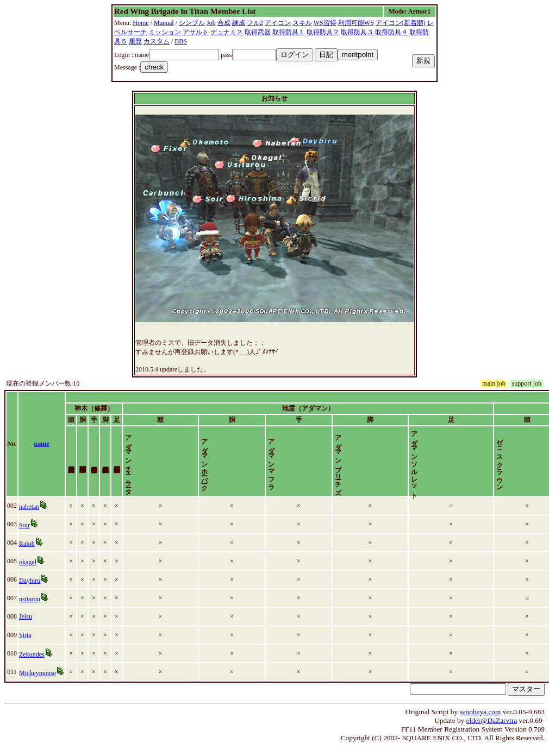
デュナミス (227, 32)
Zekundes (32, 664)
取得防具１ (289, 32)
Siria (25, 644)
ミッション (165, 32)
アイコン (278, 23)
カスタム (157, 41)
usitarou (30, 608)
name (42, 449)
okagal (28, 571)
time (535, 449)
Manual (164, 23)
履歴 (135, 41)
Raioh (27, 553)
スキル (302, 23)
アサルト (196, 32)
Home (141, 23)
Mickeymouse (38, 682)
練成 (239, 23)
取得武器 (258, 32)
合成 (224, 23)
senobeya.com (480, 721)
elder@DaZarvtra (492, 730)
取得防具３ (357, 32)
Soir (24, 534)
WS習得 (325, 23)
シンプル (192, 23)
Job (211, 23)
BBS (181, 41)
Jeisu (26, 626)
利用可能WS (356, 23)
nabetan (29, 516)
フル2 (255, 23)
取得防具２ (323, 32)
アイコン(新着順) (401, 23)
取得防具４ (391, 32)
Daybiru (30, 590)
